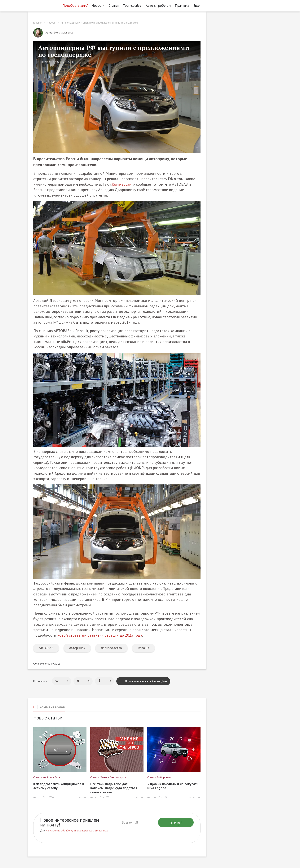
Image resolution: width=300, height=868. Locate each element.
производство (111, 648)
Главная (38, 23)
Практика (182, 5)
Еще (197, 5)
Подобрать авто (75, 5)
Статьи (114, 5)
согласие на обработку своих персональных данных (77, 830)
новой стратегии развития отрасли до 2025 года (100, 635)
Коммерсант (122, 184)
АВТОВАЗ (46, 648)
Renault (143, 648)
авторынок (77, 648)
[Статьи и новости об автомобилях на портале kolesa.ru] (43, 5)
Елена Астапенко (63, 33)
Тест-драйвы (132, 5)
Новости (98, 5)
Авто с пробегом (158, 5)
